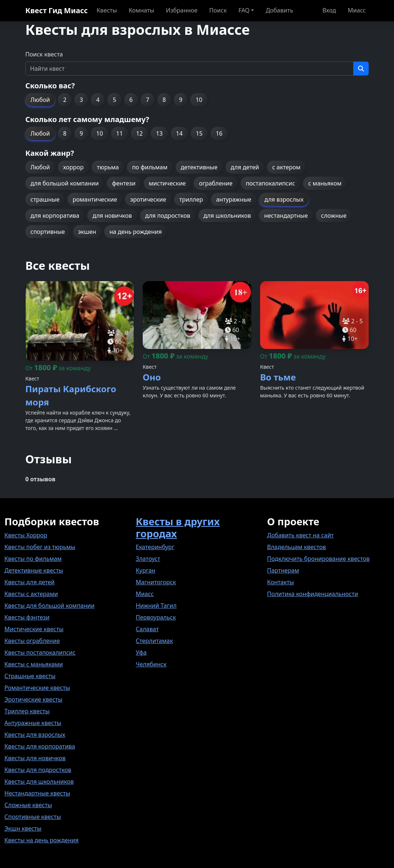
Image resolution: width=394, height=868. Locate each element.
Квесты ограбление (32, 641)
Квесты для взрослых (35, 735)
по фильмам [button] (150, 167)
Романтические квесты (37, 688)
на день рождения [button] (136, 232)
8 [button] (164, 100)
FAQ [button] (244, 10)
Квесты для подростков (38, 770)
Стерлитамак (154, 641)
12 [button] (139, 133)
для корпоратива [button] (55, 216)
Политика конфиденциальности (313, 594)
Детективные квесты (34, 570)
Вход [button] (329, 10)
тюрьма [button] (108, 167)
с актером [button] (286, 167)
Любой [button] (40, 100)
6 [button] (131, 100)
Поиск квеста (44, 54)
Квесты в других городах (178, 527)
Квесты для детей (30, 582)
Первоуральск (156, 617)
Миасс (357, 10)
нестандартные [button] (286, 216)
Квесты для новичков (35, 758)
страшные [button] (45, 199)
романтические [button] (95, 199)
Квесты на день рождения (41, 840)
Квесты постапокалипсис (40, 652)
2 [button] (65, 100)
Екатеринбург (155, 547)
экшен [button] (87, 232)
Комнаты (142, 10)
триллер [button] (191, 199)
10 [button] (199, 100)
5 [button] (114, 100)
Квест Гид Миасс (56, 10)
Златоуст (148, 559)
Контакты (280, 582)
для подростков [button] (168, 216)
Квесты (107, 10)
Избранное (182, 10)
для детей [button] (245, 167)
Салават (147, 629)
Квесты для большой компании (50, 606)
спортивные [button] (48, 232)
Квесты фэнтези (27, 617)
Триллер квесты (27, 711)
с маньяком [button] (325, 183)
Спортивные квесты (33, 817)
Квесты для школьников (39, 781)
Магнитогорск (156, 582)
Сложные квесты (28, 805)
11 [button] (120, 133)
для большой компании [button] (65, 183)
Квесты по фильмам (33, 559)
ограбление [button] (216, 183)
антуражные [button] (234, 199)
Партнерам (283, 570)
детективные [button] (199, 167)
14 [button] (179, 133)
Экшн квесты (23, 828)
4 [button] (98, 100)
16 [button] (219, 133)
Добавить (279, 10)
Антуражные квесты (33, 723)
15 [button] (199, 133)
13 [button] (159, 133)
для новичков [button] (112, 216)
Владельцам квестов (297, 547)
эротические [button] (148, 199)
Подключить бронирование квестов (318, 559)
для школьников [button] (227, 216)
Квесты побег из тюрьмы (40, 547)
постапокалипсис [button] (270, 183)
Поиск (218, 10)
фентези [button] (124, 183)
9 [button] (181, 100)
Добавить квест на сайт (300, 535)
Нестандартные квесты (37, 793)
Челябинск (151, 664)
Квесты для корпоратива (40, 746)
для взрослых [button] (284, 199)
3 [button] (81, 100)
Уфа (141, 652)
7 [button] (148, 100)
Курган (145, 570)
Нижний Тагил (156, 606)
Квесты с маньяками (34, 664)
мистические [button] (167, 183)
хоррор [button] (73, 167)
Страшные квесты (30, 676)
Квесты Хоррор (26, 535)
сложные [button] (334, 216)
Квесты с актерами (31, 594)
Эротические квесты (33, 699)
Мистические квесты (34, 629)
